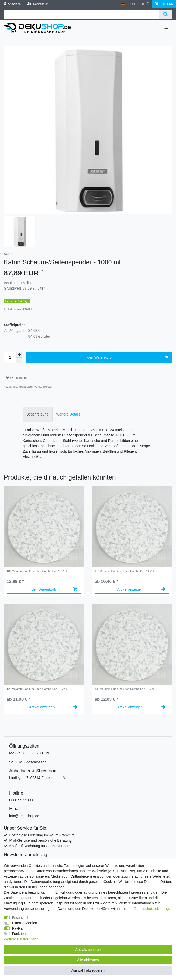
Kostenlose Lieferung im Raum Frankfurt (41, 835)
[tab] (38, 414)
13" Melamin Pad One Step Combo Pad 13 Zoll (125, 689)
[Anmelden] (12, 4)
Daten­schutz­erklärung (151, 909)
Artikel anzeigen (141, 589)
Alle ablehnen (88, 960)
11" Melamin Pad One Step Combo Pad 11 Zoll (125, 571)
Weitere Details (68, 414)
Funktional (20, 934)
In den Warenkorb (126, 358)
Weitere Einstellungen (21, 939)
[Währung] (133, 4)
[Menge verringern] (19, 360)
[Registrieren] (38, 4)
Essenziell (20, 918)
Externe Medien (25, 923)
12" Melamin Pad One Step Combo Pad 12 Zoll (37, 689)
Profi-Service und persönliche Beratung (40, 840)
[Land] (123, 4)
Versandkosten (44, 387)
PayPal (18, 928)
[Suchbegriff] (81, 14)
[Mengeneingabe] (10, 358)
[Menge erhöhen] (19, 355)
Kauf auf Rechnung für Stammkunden (39, 846)
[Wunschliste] (146, 4)
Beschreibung (38, 414)
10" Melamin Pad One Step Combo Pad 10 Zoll (37, 571)
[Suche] (166, 14)
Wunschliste (16, 378)
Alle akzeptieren (88, 950)
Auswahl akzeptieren (88, 970)
